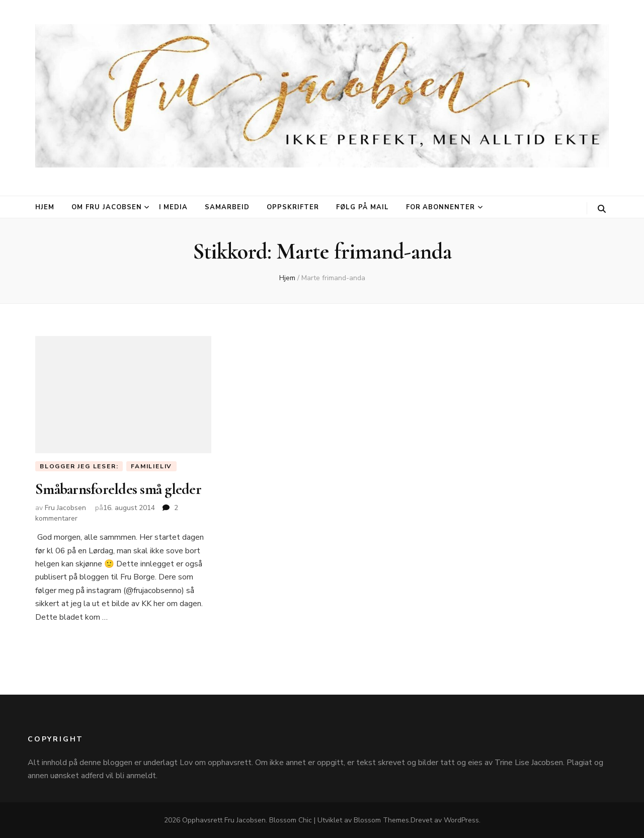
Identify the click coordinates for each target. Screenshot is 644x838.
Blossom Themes (381, 820)
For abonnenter (441, 207)
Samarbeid (227, 207)
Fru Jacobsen (65, 508)
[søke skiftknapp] (602, 209)
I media (174, 207)
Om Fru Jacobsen (107, 207)
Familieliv (151, 466)
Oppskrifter (293, 207)
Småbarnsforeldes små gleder (118, 489)
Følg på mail (363, 207)
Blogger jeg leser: (79, 466)
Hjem (45, 207)
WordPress (461, 820)
